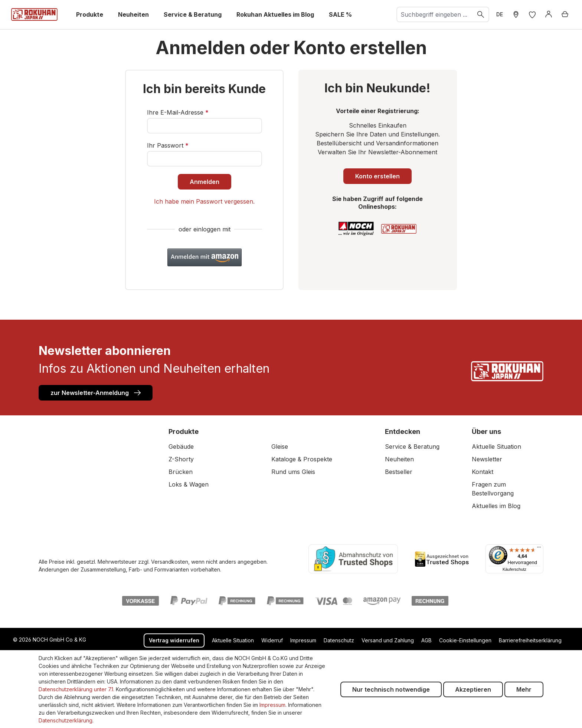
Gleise (280, 447)
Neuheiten (399, 459)
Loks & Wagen (189, 484)
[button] (205, 257)
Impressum (303, 640)
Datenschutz (339, 640)
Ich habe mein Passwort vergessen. (204, 201)
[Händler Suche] (516, 14)
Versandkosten (170, 562)
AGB (426, 640)
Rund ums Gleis (293, 472)
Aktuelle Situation (496, 447)
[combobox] (435, 14)
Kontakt (483, 472)
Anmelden (205, 182)
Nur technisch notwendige (391, 689)
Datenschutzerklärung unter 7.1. (76, 689)
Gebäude (181, 447)
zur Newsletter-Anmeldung (96, 392)
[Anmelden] (549, 14)
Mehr (524, 689)
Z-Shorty (181, 459)
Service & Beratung (412, 447)
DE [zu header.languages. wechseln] (500, 14)
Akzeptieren (473, 689)
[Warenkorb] (565, 14)
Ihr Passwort (168, 145)
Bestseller (399, 472)
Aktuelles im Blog (496, 506)
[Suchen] (481, 14)
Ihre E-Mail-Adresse (178, 112)
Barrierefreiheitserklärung (530, 640)
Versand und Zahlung (388, 640)
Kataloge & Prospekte (302, 459)
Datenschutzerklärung (66, 720)
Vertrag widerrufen (174, 640)
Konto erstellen (377, 176)
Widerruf (272, 640)
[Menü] (539, 549)
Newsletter (487, 459)
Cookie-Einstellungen (465, 640)
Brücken (181, 472)
